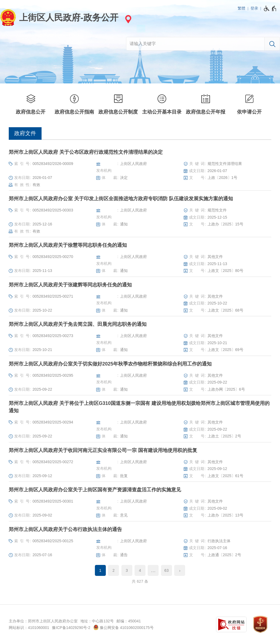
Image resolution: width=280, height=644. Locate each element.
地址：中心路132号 (97, 621)
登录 (254, 8)
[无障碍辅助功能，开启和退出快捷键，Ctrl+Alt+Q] (270, 8)
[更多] (153, 570)
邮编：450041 (129, 621)
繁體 (241, 8)
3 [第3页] (127, 570)
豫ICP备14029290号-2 (71, 628)
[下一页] (180, 570)
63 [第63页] (167, 570)
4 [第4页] (140, 570)
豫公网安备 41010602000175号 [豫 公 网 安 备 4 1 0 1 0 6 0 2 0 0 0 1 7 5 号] (123, 627)
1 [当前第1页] (100, 570)
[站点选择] (127, 19)
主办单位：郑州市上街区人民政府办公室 (43, 621)
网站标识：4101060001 (29, 628)
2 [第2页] (113, 570)
